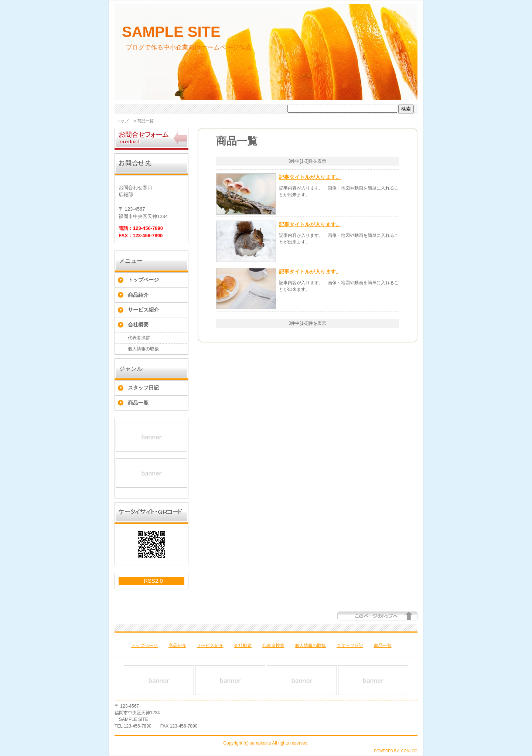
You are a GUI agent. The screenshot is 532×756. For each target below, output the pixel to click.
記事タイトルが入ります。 (310, 177)
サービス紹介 (143, 310)
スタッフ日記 (143, 388)
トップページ (143, 280)
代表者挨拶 (139, 338)
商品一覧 (146, 121)
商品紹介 (138, 295)
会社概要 (138, 324)
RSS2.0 (153, 581)
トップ (122, 121)
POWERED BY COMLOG (396, 751)
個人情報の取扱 (143, 349)
